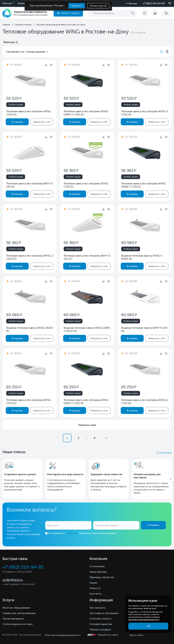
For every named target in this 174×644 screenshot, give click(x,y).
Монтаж (7, 3)
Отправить (153, 525)
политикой (72, 533)
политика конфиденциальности (144, 620)
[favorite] (146, 13)
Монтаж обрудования (16, 608)
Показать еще (87, 425)
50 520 (14, 98)
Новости (95, 588)
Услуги (21, 3)
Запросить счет (42, 122)
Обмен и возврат (100, 630)
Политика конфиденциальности (63, 635)
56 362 (71, 170)
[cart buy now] (167, 13)
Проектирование (13, 619)
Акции (93, 583)
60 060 (129, 243)
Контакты (96, 594)
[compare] (155, 13)
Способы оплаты (100, 619)
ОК (148, 626)
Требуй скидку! (16, 105)
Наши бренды (98, 572)
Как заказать (98, 608)
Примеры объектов (102, 577)
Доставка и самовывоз (104, 613)
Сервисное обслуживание (19, 613)
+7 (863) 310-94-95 (154, 3)
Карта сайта (136, 635)
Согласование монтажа (17, 624)
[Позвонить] (168, 3)
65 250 (14, 387)
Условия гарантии (101, 624)
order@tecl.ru (13, 580)
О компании (164, 453)
